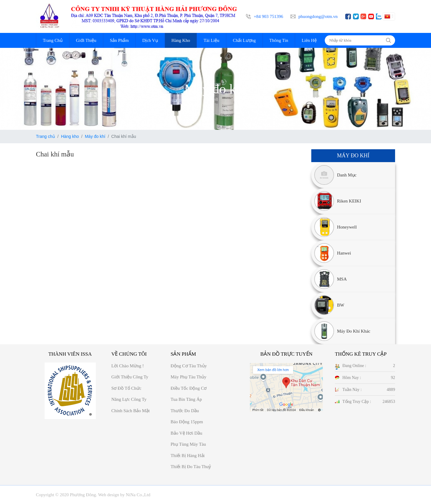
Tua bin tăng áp (186, 399)
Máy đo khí (95, 136)
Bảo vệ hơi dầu (186, 433)
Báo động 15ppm (187, 422)
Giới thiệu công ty (130, 377)
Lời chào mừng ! (128, 366)
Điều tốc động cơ (189, 388)
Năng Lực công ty (129, 399)
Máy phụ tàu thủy (189, 377)
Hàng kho (70, 136)
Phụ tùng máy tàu (188, 444)
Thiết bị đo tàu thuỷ (191, 467)
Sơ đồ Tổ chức (126, 388)
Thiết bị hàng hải (188, 456)
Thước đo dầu (185, 411)
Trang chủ (45, 136)
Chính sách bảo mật (130, 411)
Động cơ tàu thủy (189, 366)
